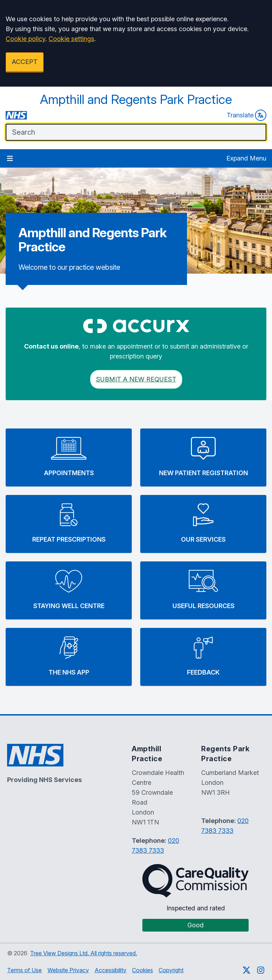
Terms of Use (24, 970)
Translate (246, 115)
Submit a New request (136, 379)
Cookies (143, 970)
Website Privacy (68, 970)
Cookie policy (25, 39)
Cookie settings (71, 39)
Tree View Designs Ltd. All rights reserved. (84, 953)
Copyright (171, 970)
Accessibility (110, 970)
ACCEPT (25, 62)
